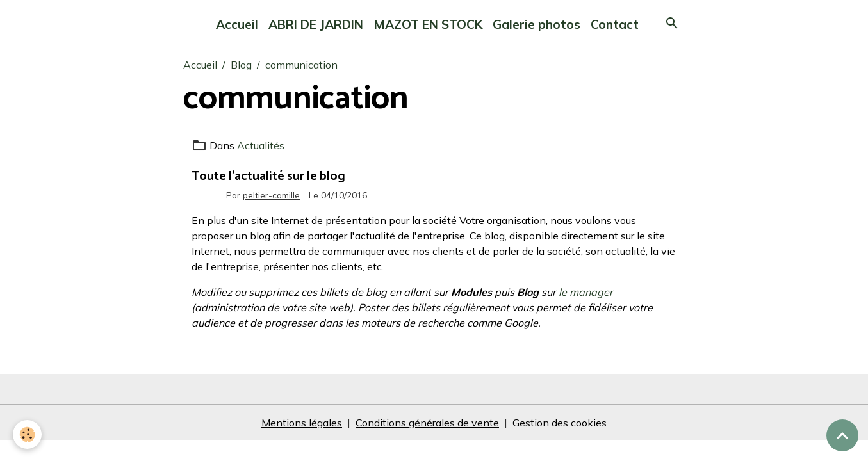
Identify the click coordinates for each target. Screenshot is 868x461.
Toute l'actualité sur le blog (268, 176)
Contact (615, 24)
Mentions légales (302, 423)
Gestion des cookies (560, 423)
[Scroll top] (842, 435)
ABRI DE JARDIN (316, 24)
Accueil (237, 24)
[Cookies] (27, 434)
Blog (241, 65)
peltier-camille (271, 195)
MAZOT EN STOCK (428, 24)
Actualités (261, 145)
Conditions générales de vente (427, 423)
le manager (586, 292)
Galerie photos (536, 24)
